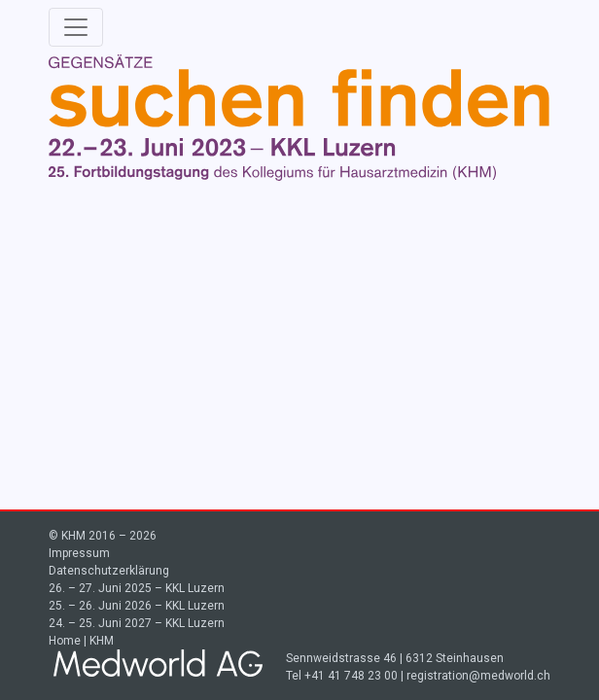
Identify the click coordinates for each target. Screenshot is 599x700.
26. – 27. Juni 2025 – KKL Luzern (137, 588)
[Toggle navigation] (76, 27)
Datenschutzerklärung (109, 571)
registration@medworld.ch (478, 676)
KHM (102, 641)
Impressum (79, 553)
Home (65, 641)
